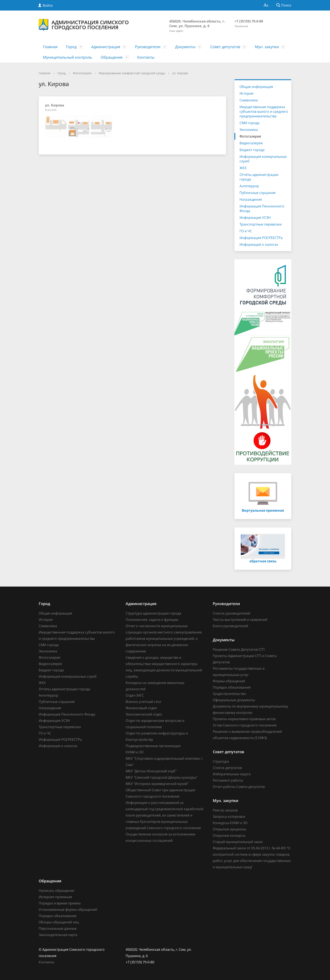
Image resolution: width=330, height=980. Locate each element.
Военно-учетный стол (143, 702)
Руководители (148, 47)
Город (71, 47)
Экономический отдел (144, 714)
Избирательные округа (232, 774)
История (246, 93)
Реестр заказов (225, 810)
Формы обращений (229, 681)
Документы (185, 47)
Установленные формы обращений (68, 910)
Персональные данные (58, 928)
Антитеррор (249, 186)
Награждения (251, 199)
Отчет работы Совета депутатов (239, 787)
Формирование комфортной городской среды (132, 73)
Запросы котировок (229, 817)
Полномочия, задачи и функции (152, 620)
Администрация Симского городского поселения (84, 25)
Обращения (112, 57)
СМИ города (249, 123)
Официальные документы (234, 700)
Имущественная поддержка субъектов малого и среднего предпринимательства (264, 112)
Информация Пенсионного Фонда (262, 208)
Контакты (146, 57)
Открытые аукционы (229, 829)
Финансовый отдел (141, 708)
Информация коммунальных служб (263, 159)
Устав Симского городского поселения (245, 725)
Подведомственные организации (153, 746)
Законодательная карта (58, 935)
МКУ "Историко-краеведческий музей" (157, 784)
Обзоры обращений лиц (59, 922)
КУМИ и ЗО (135, 752)
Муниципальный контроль (68, 57)
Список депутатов (227, 768)
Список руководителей (232, 613)
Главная (50, 47)
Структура (221, 761)
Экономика (249, 130)
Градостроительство (229, 694)
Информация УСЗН (255, 218)
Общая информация (256, 87)
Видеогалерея (251, 143)
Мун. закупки (267, 47)
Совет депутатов (225, 47)
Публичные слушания (257, 193)
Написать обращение (57, 891)
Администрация (106, 47)
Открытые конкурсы (229, 835)
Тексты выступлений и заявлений (240, 620)
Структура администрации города (153, 613)
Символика (249, 100)
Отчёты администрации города (259, 177)
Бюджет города (252, 150)
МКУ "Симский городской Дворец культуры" (162, 777)
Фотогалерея (82, 73)
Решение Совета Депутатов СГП (239, 649)
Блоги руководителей (230, 626)
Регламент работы (228, 780)
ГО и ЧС (246, 231)
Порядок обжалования (232, 687)
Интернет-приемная (55, 897)
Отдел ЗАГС (135, 695)
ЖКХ (243, 168)
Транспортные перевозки (261, 224)
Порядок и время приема (60, 903)
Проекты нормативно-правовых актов (244, 719)
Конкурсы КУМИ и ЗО (230, 823)
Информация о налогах (259, 244)
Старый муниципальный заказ (238, 842)
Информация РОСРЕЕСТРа (261, 238)
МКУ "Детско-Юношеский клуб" (151, 771)
